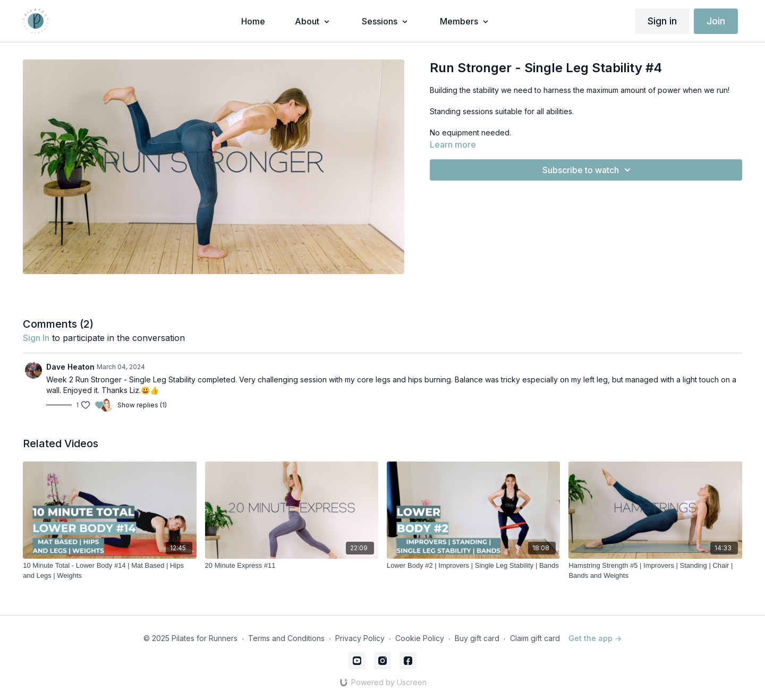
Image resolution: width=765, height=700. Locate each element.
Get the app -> (595, 638)
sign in (36, 338)
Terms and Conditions (286, 638)
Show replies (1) (142, 405)
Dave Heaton (70, 367)
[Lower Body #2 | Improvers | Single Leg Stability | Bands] (473, 566)
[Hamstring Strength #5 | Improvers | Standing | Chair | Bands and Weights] (655, 571)
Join (716, 21)
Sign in (662, 21)
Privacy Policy (360, 638)
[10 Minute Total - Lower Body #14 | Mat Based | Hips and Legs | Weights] (109, 571)
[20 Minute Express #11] (292, 566)
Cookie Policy (420, 638)
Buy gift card (477, 638)
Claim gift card (535, 638)
